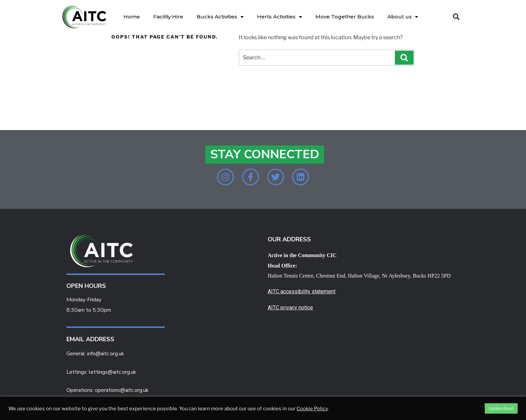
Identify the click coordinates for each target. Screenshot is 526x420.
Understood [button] (501, 408)
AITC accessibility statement (302, 292)
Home (132, 17)
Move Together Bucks (345, 17)
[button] (456, 17)
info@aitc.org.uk (106, 354)
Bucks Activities (220, 17)
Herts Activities (279, 17)
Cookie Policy (312, 409)
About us (403, 17)
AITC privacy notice (290, 308)
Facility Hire (168, 17)
